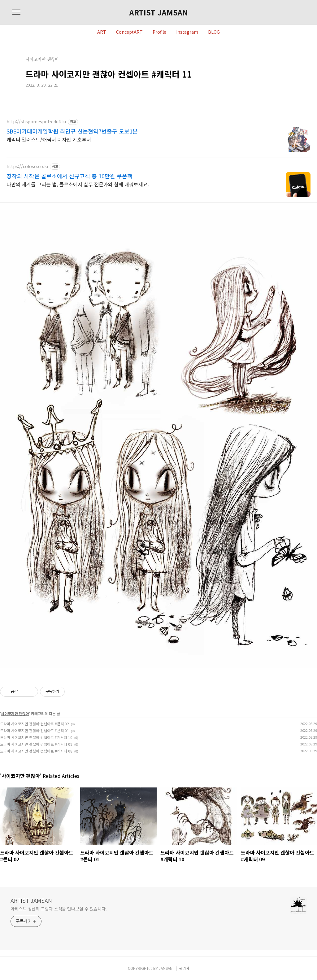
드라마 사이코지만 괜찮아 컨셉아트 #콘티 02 (35, 724)
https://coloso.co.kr (28, 166)
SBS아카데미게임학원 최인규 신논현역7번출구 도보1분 (72, 131)
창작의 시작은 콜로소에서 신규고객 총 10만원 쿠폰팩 (69, 176)
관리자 (184, 968)
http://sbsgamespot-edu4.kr (37, 122)
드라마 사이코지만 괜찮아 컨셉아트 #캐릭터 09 (36, 744)
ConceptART (129, 32)
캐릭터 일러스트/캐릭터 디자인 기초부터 (49, 139)
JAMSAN (166, 968)
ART (102, 32)
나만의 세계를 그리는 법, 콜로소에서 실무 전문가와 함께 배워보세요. (78, 184)
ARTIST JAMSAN (159, 12)
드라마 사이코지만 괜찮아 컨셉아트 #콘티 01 (35, 730)
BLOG (214, 32)
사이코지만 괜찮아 (15, 713)
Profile (159, 32)
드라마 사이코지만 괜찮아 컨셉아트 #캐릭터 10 (36, 737)
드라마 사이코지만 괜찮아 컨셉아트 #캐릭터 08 (36, 751)
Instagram (187, 32)
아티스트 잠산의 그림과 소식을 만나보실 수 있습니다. (59, 909)
